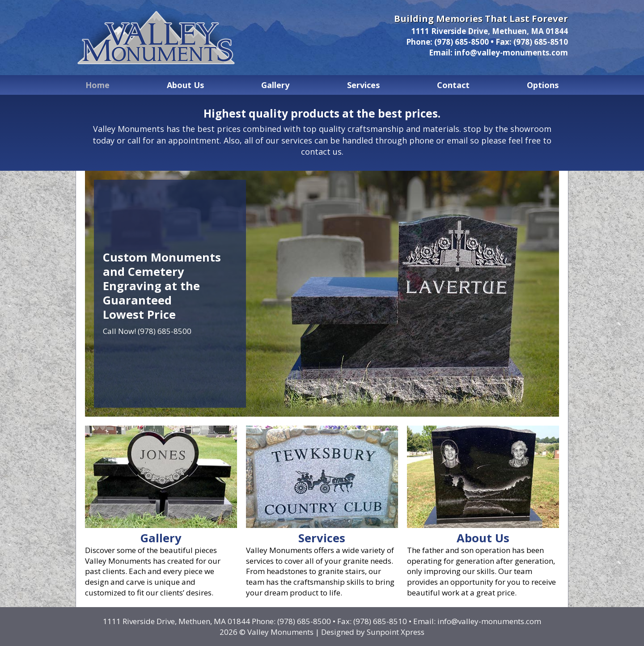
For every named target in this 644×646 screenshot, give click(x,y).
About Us (185, 85)
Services (363, 85)
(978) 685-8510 (541, 42)
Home (97, 85)
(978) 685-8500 (462, 42)
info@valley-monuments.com (511, 53)
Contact (453, 85)
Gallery (275, 85)
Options (543, 85)
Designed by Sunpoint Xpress (373, 632)
